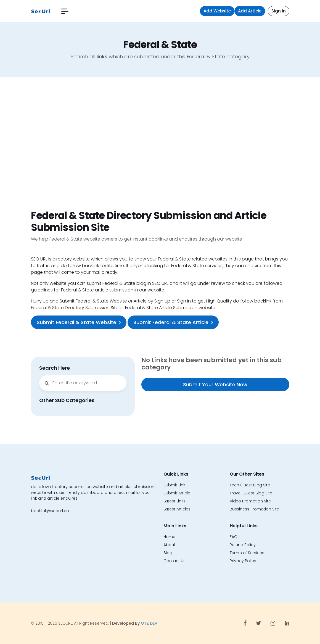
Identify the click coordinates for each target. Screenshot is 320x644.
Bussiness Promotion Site (254, 509)
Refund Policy (243, 545)
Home (169, 537)
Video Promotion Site (250, 501)
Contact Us (174, 561)
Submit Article (177, 493)
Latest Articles (177, 509)
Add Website (217, 11)
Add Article (250, 11)
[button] (65, 11)
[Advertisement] (160, 143)
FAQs (235, 537)
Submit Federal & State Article (173, 322)
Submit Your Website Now (215, 384)
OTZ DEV (149, 623)
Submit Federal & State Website (79, 322)
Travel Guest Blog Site (251, 493)
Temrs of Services (247, 553)
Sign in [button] (279, 11)
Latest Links (174, 501)
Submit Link (174, 485)
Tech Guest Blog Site (250, 485)
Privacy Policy (243, 561)
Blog (168, 553)
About (169, 545)
